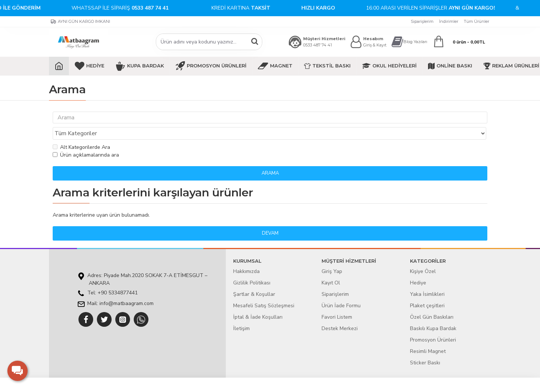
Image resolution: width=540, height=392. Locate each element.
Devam (270, 219)
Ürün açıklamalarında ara (86, 141)
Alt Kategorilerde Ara (81, 133)
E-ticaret (265, 383)
